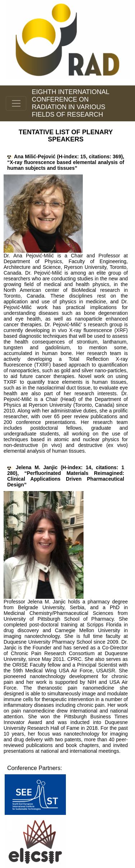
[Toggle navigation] (16, 103)
